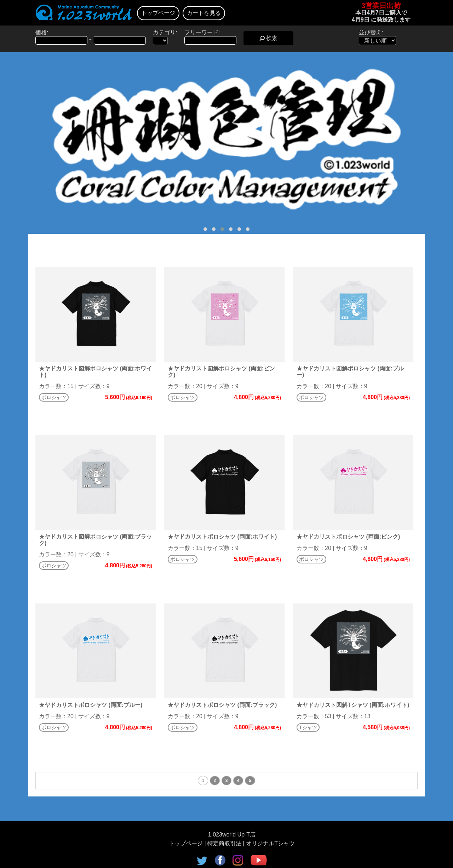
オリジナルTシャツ (270, 843)
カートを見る (204, 13)
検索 (268, 38)
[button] (205, 229)
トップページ (158, 13)
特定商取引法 (224, 843)
